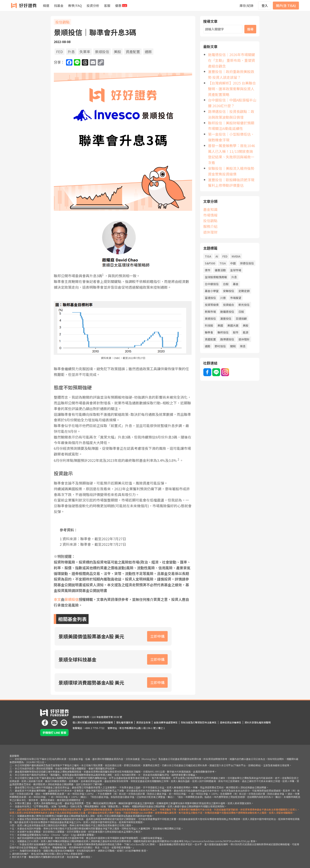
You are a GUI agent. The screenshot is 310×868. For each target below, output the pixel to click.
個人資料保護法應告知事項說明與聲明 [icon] (93, 722)
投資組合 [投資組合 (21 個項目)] (229, 305)
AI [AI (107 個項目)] (217, 256)
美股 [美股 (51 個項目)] (246, 325)
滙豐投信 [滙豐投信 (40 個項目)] (226, 318)
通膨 (148, 52)
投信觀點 (62, 22)
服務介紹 (210, 226)
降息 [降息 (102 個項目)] (243, 346)
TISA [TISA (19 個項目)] (223, 263)
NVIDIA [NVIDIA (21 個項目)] (236, 256)
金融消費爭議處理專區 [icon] (166, 722)
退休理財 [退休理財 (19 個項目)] (244, 339)
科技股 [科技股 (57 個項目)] (209, 325)
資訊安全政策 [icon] (143, 722)
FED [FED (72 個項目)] (225, 256)
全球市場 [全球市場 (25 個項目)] (236, 270)
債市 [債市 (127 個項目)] (208, 270)
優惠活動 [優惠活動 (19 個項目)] (220, 270)
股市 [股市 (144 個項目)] (236, 332)
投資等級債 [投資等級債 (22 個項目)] (212, 305)
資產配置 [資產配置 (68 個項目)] (210, 339)
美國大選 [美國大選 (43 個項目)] (233, 325)
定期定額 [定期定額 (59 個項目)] (244, 291)
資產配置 (133, 52)
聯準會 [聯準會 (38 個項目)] (209, 332)
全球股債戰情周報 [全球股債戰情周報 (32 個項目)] (216, 277)
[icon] (45, 721)
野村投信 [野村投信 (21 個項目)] (220, 346)
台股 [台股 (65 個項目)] (226, 284)
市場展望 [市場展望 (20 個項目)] (236, 298)
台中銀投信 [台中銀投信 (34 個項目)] (212, 284)
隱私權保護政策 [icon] (125, 722)
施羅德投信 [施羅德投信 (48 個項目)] (227, 312)
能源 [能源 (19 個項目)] (246, 332)
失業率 (85, 52)
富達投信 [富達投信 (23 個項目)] (210, 298)
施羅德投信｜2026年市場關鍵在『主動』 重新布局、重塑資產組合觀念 (232, 60)
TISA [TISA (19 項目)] (208, 256)
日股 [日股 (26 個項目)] (241, 312)
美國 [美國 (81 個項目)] (220, 325)
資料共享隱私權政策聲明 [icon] (258, 722)
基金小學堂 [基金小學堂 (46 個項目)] (212, 291)
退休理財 (210, 232)
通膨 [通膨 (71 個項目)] (208, 346)
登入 (265, 6)
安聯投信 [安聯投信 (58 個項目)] (229, 291)
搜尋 (250, 29)
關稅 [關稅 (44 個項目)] (233, 346)
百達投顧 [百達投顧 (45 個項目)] (241, 318)
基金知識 (210, 209)
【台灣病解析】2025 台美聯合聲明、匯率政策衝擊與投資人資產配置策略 (232, 89)
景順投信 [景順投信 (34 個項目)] (210, 318)
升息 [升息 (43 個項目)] (234, 277)
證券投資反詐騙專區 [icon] (231, 722)
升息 (71, 52)
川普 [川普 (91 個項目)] (223, 298)
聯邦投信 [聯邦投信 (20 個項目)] (223, 332)
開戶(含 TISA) (286, 6)
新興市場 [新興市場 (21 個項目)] (210, 312)
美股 (117, 52)
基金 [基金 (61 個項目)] (236, 284)
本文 (57, 599)
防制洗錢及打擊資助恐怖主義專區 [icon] (199, 722)
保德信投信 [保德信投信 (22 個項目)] (247, 263)
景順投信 (102, 52)
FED (60, 52)
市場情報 (210, 215)
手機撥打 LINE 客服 (54, 733)
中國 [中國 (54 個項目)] (233, 263)
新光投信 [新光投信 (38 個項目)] (244, 305)
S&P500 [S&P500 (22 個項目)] (210, 263)
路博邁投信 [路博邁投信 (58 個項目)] (227, 339)
